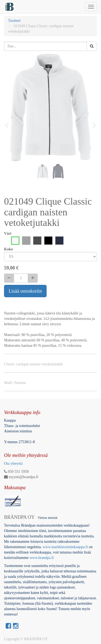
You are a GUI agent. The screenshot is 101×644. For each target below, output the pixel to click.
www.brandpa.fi (42, 558)
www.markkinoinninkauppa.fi (65, 547)
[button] (8, 122)
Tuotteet (14, 21)
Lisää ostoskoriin (25, 291)
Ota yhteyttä (13, 463)
